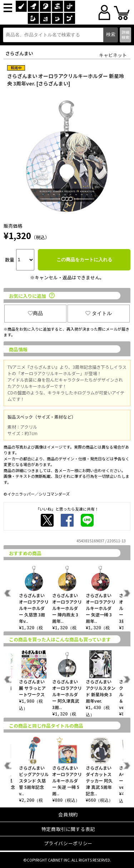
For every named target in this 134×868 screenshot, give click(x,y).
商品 (35, 313)
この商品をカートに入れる (84, 260)
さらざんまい (19, 53)
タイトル (99, 313)
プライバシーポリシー (68, 843)
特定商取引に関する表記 (68, 829)
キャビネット (113, 55)
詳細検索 (125, 34)
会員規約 (68, 814)
